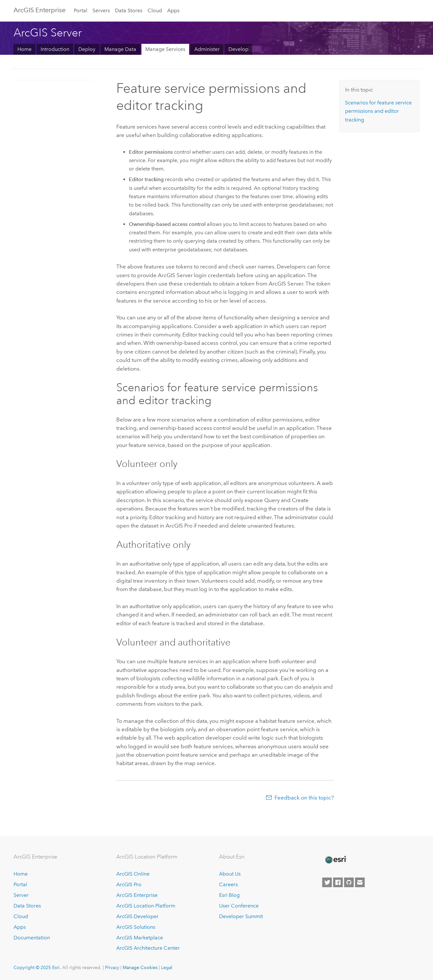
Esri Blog (229, 895)
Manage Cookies (140, 967)
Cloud (155, 10)
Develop (238, 49)
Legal (167, 967)
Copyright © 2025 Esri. (37, 967)
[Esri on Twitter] (327, 882)
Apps (173, 10)
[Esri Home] (335, 860)
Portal (81, 10)
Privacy (112, 967)
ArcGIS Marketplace (140, 938)
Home (24, 49)
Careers (228, 884)
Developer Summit (241, 916)
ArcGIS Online (133, 874)
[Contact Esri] (360, 882)
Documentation (32, 938)
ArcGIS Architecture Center (148, 948)
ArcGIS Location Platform (146, 906)
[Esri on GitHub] (349, 882)
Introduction (55, 49)
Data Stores (129, 10)
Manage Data (120, 49)
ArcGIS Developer (137, 916)
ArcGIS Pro (129, 884)
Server (21, 895)
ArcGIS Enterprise (39, 10)
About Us (230, 874)
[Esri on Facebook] (338, 882)
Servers (101, 10)
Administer (207, 49)
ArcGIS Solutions (136, 927)
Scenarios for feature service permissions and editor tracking (378, 111)
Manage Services (165, 49)
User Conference (239, 906)
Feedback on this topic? (304, 798)
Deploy (87, 49)
